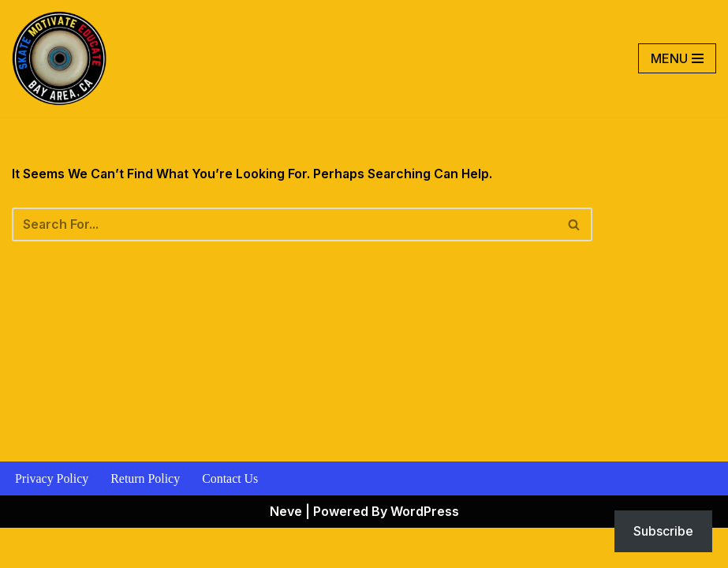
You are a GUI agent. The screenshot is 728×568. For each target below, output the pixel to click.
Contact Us (231, 519)
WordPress (425, 551)
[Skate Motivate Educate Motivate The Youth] (59, 58)
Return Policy (146, 519)
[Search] (286, 226)
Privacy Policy (52, 519)
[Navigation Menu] (677, 58)
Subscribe (663, 531)
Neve (286, 551)
